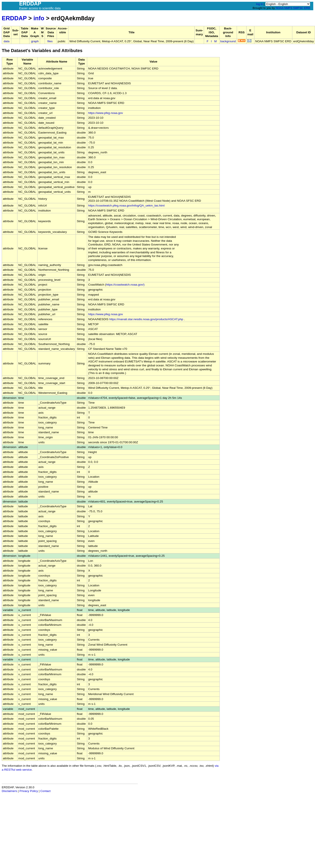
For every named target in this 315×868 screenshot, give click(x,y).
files (50, 41)
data (7, 41)
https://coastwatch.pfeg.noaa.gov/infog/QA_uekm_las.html (126, 206)
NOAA (279, 8)
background (228, 41)
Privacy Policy (29, 791)
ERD (307, 8)
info (39, 18)
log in (260, 4)
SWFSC (298, 8)
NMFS (288, 8)
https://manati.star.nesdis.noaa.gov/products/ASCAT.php (146, 319)
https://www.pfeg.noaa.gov (105, 113)
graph (35, 41)
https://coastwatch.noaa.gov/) (125, 285)
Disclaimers (9, 791)
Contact (45, 791)
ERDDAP (14, 18)
